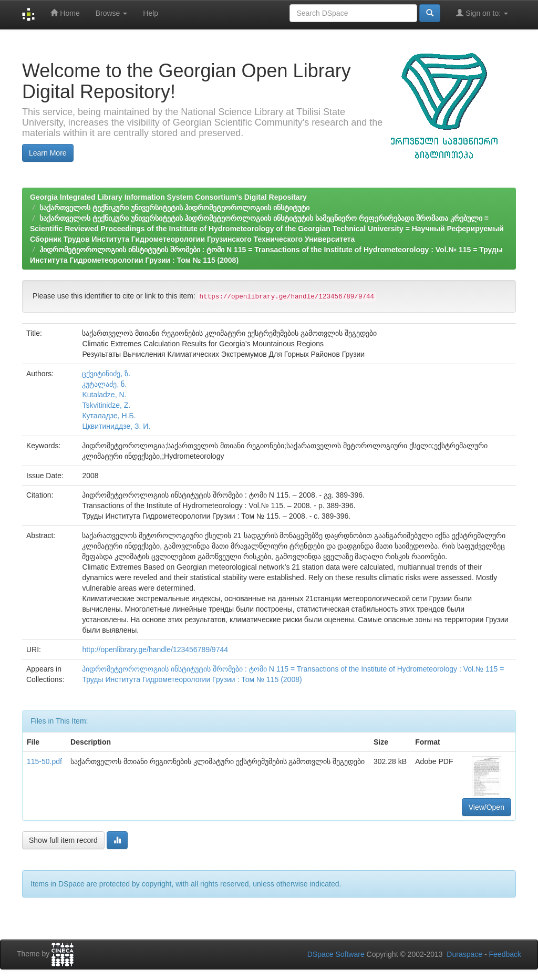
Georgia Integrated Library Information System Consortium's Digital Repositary (168, 197)
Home (65, 13)
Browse (112, 13)
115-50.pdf (44, 761)
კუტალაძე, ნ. (104, 384)
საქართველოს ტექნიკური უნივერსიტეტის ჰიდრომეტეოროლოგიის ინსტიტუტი (175, 208)
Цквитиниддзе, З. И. (116, 426)
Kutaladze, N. (104, 395)
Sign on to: (482, 13)
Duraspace (464, 954)
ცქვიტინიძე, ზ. (106, 374)
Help (151, 13)
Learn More (48, 153)
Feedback (505, 954)
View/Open (487, 807)
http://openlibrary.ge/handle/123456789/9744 (155, 649)
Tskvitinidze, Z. (106, 405)
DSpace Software (336, 954)
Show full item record (63, 840)
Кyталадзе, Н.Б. (109, 416)
